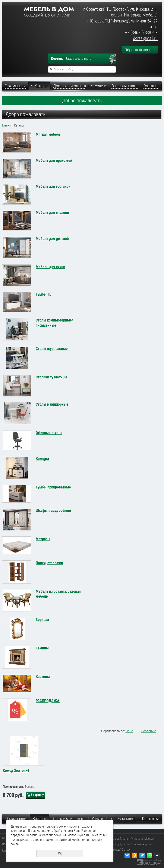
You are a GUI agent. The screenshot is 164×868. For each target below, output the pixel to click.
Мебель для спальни (52, 212)
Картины (43, 677)
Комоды (42, 459)
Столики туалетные (51, 377)
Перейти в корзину (115, 59)
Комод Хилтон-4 (16, 770)
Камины (42, 648)
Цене (129, 731)
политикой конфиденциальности (79, 840)
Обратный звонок (140, 50)
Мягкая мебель (48, 134)
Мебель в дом (49, 9)
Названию (149, 731)
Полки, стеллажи (49, 563)
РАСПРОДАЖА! (48, 701)
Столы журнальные (52, 349)
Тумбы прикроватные (53, 487)
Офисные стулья (49, 433)
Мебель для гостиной (53, 186)
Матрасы (43, 539)
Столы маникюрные (52, 404)
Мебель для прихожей (54, 160)
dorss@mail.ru (145, 38)
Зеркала (42, 620)
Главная (7, 125)
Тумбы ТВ (44, 294)
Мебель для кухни (50, 267)
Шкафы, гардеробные (53, 510)
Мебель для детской (52, 239)
